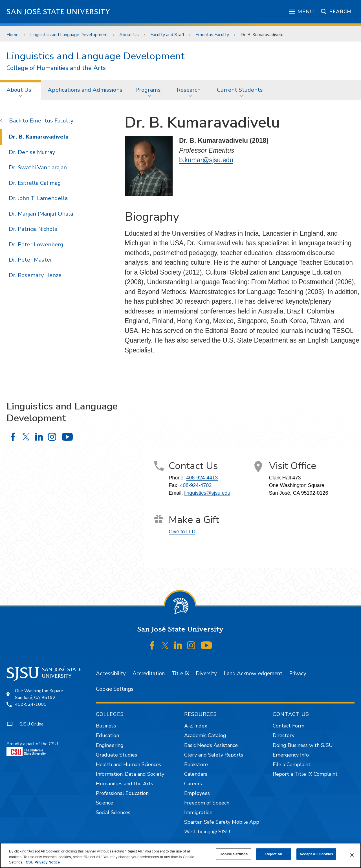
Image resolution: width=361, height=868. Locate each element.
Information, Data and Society (130, 774)
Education (107, 735)
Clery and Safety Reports (214, 755)
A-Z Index (196, 726)
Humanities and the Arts (125, 784)
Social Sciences (113, 812)
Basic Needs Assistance (211, 745)
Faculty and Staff (167, 35)
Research (189, 90)
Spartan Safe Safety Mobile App (222, 822)
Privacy (298, 674)
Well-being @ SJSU (207, 832)
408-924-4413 (202, 478)
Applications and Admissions (85, 90)
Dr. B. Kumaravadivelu (262, 35)
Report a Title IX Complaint (305, 774)
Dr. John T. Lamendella (38, 198)
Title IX (180, 674)
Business (106, 726)
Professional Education (122, 793)
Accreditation (149, 674)
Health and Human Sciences (128, 764)
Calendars (196, 774)
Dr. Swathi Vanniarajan (38, 167)
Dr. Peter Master (30, 260)
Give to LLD (182, 532)
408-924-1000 (31, 704)
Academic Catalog (205, 735)
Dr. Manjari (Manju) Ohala (41, 214)
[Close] (352, 855)
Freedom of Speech (207, 803)
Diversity (206, 674)
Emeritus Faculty (212, 35)
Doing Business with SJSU (303, 745)
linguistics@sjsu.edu (207, 493)
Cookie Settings (115, 689)
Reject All (274, 854)
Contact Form (289, 726)
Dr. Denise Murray (32, 152)
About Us (129, 35)
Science (104, 803)
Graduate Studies (116, 755)
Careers (193, 784)
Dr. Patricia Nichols (33, 229)
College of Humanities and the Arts (56, 68)
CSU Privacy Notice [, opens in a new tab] (43, 862)
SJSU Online (32, 724)
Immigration (198, 812)
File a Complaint (292, 764)
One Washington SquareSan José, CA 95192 (39, 694)
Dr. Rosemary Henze (35, 275)
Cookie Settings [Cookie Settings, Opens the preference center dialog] (234, 854)
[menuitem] (21, 90)
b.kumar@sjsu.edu (206, 160)
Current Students (240, 90)
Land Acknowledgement (253, 674)
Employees (197, 793)
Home (13, 35)
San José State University (59, 12)
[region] (180, 855)
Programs (148, 90)
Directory (284, 735)
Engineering (110, 745)
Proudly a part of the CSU (32, 748)
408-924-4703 (196, 485)
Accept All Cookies (316, 854)
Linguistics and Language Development (69, 35)
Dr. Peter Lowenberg (36, 245)
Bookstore (196, 764)
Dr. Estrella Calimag (35, 183)
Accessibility (111, 674)
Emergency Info (291, 755)
